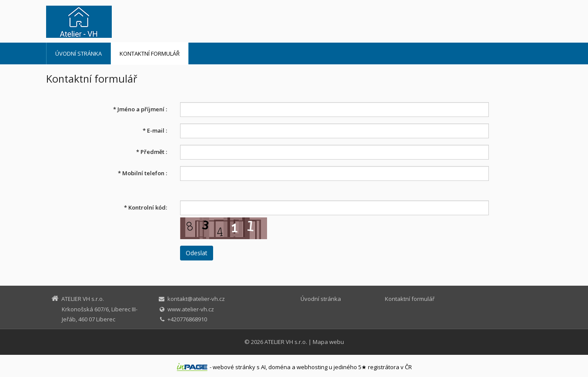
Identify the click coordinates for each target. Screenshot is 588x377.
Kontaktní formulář (150, 53)
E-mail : (155, 130)
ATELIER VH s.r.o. (286, 342)
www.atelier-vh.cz (191, 309)
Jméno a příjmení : (140, 109)
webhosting (312, 367)
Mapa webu (328, 342)
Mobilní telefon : (142, 173)
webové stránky (234, 367)
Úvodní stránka (79, 53)
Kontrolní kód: (145, 207)
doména (279, 367)
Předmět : (152, 152)
